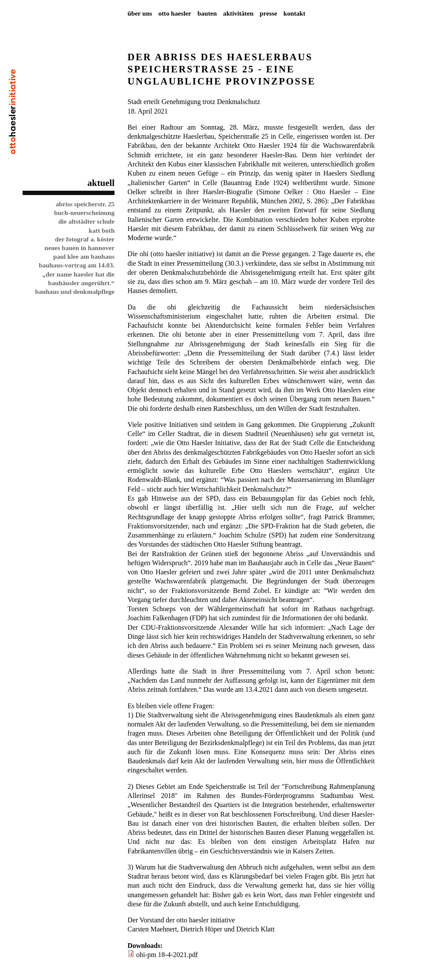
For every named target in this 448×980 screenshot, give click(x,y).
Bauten (207, 13)
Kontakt (294, 13)
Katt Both (102, 230)
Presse (268, 13)
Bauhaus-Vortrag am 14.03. (77, 265)
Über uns (140, 13)
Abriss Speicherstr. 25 (85, 204)
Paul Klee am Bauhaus (84, 256)
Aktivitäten (238, 13)
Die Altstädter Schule (86, 221)
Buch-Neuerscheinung (84, 213)
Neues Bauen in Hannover (79, 248)
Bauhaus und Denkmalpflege (75, 291)
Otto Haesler (175, 13)
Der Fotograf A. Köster (85, 239)
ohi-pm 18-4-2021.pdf (167, 955)
